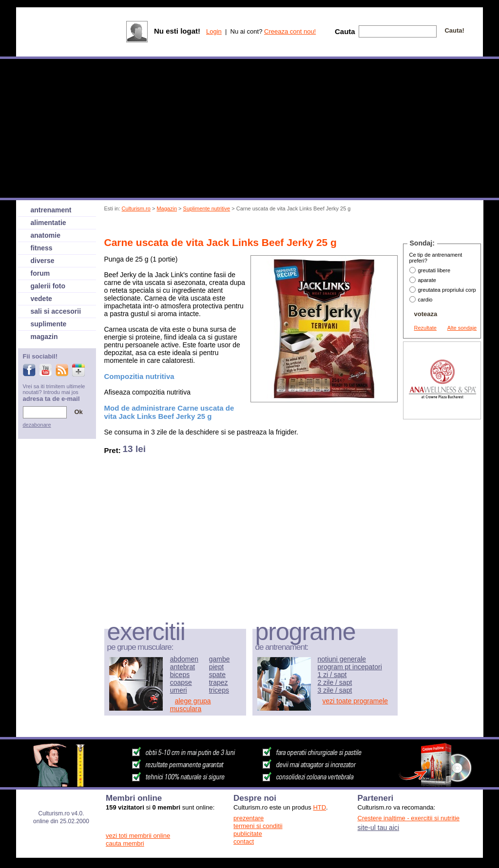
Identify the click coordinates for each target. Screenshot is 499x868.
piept (216, 667)
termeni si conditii (258, 826)
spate (217, 675)
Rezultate (425, 328)
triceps (219, 690)
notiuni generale (342, 659)
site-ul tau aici (379, 828)
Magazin (167, 208)
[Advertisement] (282, 226)
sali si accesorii (56, 311)
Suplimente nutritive (207, 208)
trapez (219, 682)
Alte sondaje (462, 328)
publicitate (248, 834)
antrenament (51, 210)
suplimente (49, 324)
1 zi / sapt (332, 675)
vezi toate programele (355, 701)
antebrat (182, 667)
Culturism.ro (136, 208)
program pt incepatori (350, 667)
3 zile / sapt (335, 690)
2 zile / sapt (335, 682)
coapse (181, 682)
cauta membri (125, 843)
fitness (42, 248)
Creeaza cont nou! (290, 31)
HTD (319, 807)
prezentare (249, 818)
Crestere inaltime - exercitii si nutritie (409, 818)
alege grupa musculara (191, 705)
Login (214, 31)
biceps (180, 675)
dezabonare (37, 425)
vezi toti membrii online (138, 836)
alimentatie (48, 223)
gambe (220, 659)
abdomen (184, 659)
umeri (179, 690)
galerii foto (48, 286)
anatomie (46, 235)
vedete (41, 299)
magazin (44, 337)
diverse (43, 261)
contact (244, 841)
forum (40, 273)
